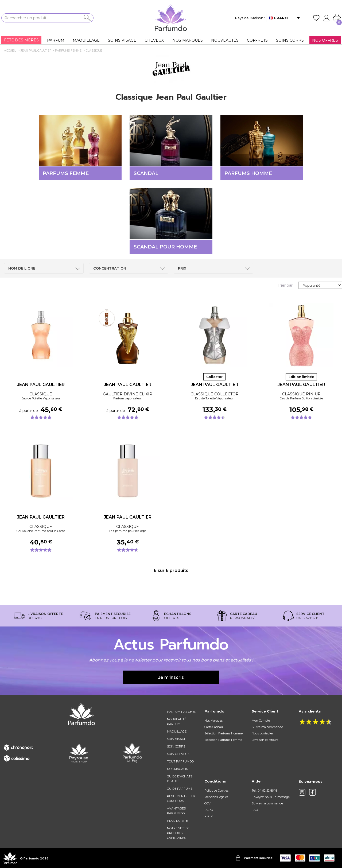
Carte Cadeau (214, 727)
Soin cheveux (178, 754)
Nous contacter (262, 733)
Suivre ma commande (267, 727)
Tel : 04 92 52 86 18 (264, 791)
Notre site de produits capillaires (178, 833)
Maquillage (177, 731)
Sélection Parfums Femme (223, 740)
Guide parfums (180, 789)
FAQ (255, 810)
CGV (207, 803)
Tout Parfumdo (180, 761)
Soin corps (176, 746)
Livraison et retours (265, 740)
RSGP (209, 816)
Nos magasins (179, 769)
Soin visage (176, 739)
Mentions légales (216, 797)
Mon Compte (261, 721)
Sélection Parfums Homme (224, 733)
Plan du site (177, 821)
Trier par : (286, 285)
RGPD (209, 810)
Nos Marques (213, 721)
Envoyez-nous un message (271, 797)
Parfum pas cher (182, 712)
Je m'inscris (171, 677)
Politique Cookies (216, 791)
